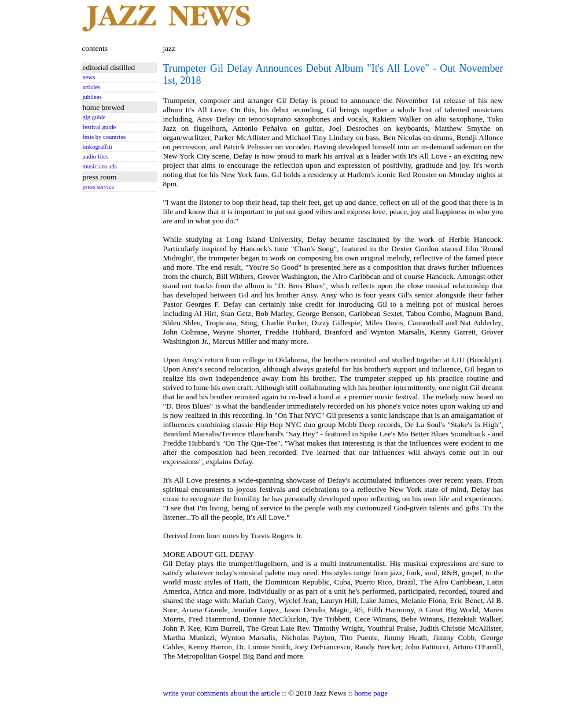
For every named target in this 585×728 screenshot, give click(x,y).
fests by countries (104, 137)
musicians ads (100, 166)
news (89, 77)
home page (371, 693)
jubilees (92, 97)
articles (92, 87)
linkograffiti (97, 147)
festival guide (100, 127)
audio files (96, 157)
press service (99, 187)
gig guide (94, 117)
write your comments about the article (222, 693)
